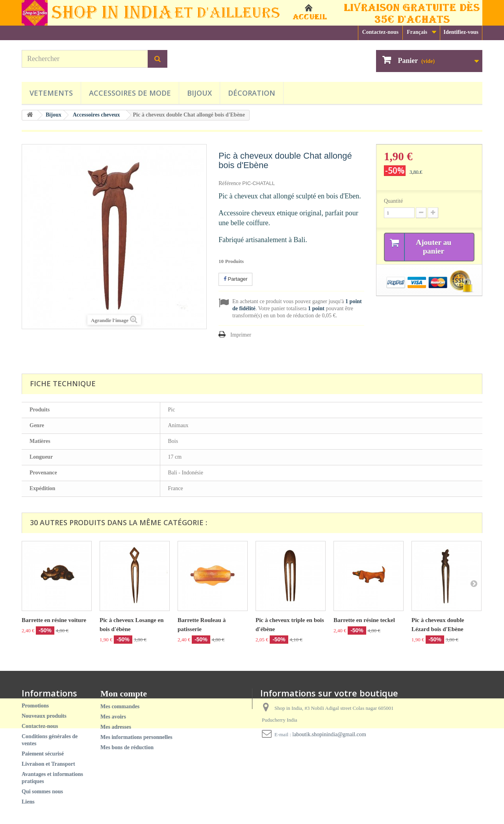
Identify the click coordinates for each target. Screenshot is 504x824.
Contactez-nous (381, 32)
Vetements (51, 93)
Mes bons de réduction (127, 747)
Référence (230, 183)
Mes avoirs (113, 717)
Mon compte (124, 693)
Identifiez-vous (461, 32)
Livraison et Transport (48, 764)
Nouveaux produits (44, 716)
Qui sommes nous (42, 792)
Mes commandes (120, 706)
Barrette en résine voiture (54, 620)
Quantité (393, 201)
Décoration (252, 93)
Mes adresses (116, 727)
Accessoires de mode (130, 93)
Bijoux (199, 93)
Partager (235, 279)
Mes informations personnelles (136, 737)
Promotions (35, 706)
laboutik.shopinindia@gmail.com (329, 734)
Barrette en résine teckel (364, 620)
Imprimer (241, 335)
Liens (28, 802)
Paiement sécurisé (43, 754)
